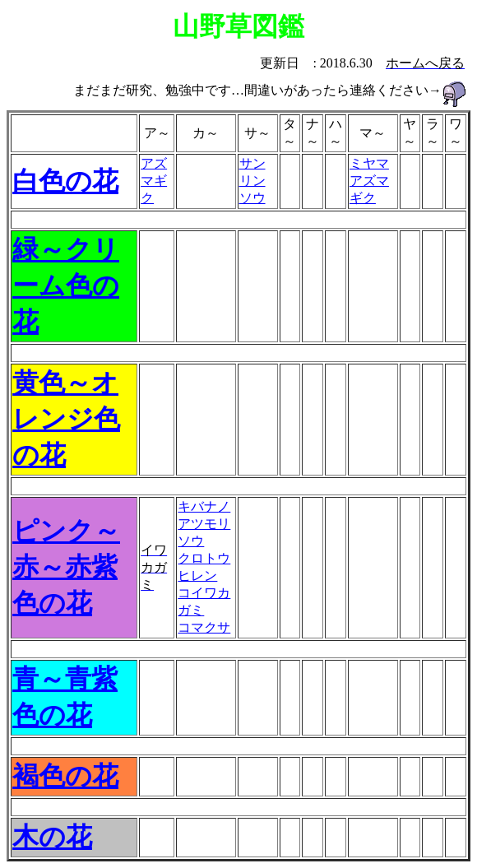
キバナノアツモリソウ (204, 524)
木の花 (52, 837)
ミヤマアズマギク (369, 181)
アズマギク (154, 181)
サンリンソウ (252, 181)
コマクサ (204, 627)
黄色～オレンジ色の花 (66, 419)
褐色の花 (65, 776)
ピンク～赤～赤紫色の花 (66, 567)
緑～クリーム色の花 (66, 285)
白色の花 (65, 181)
